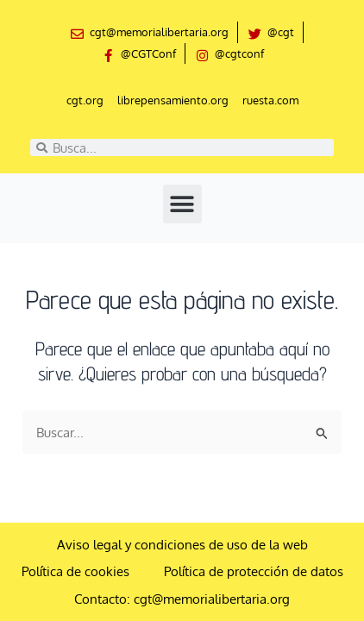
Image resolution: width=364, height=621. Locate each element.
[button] (182, 204)
